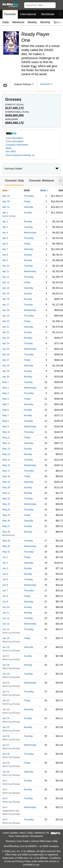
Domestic (10, 14)
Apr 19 (6, 316)
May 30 (6, 546)
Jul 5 (5, 819)
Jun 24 (6, 718)
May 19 (6, 482)
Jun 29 (6, 763)
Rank (43, 190)
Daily (6, 22)
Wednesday (30, 233)
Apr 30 (6, 377)
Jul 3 (5, 798)
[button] (59, 5)
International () (17, 112)
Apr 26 (6, 354)
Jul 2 (5, 789)
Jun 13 (6, 624)
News (9, 148)
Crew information (15, 141)
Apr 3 (5, 227)
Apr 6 (5, 244)
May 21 (6, 493)
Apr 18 (6, 310)
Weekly (32, 22)
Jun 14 (6, 629)
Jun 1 (5, 557)
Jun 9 (5, 602)
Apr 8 (5, 255)
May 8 (6, 421)
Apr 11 (6, 271)
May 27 (6, 526)
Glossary (10, 841)
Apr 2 (5, 221)
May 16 (6, 465)
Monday (28, 221)
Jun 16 (6, 647)
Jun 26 (6, 736)
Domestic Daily (15, 181)
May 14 (6, 454)
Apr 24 (6, 343)
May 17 (6, 471)
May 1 (6, 382)
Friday (27, 201)
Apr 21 (6, 327)
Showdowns (37, 836)
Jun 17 (6, 656)
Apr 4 (5, 233)
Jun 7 (5, 590)
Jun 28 (6, 754)
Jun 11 (6, 613)
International (28, 14)
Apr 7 (5, 249)
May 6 (6, 410)
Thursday (29, 196)
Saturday (29, 207)
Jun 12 (6, 618)
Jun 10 (6, 607)
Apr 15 (6, 293)
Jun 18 (6, 665)
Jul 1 (5, 781)
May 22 (6, 498)
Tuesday (28, 227)
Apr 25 (6, 349)
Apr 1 (5, 213)
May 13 (6, 449)
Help (55, 841)
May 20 (6, 487)
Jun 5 (5, 579)
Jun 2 (5, 563)
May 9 (6, 426)
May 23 (6, 504)
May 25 (6, 515)
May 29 (6, 541)
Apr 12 (6, 277)
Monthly (45, 22)
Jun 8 (5, 596)
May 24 (6, 510)
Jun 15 (6, 638)
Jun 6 (5, 585)
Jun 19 (6, 674)
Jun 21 (6, 692)
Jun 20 (6, 683)
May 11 (6, 438)
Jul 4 (5, 807)
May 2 (6, 388)
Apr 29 (6, 371)
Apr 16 (6, 299)
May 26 (6, 521)
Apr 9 (5, 260)
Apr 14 (6, 288)
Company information (17, 145)
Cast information (14, 138)
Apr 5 (5, 238)
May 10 (6, 432)
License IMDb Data (41, 841)
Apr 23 (6, 338)
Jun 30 (6, 772)
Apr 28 (6, 366)
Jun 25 (6, 727)
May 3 (6, 393)
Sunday (28, 213)
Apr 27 (6, 360)
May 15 (6, 460)
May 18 (6, 476)
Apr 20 (6, 321)
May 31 (6, 552)
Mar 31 (6, 207)
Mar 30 (6, 201)
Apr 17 (6, 305)
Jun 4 (5, 574)
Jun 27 (6, 745)
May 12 (6, 443)
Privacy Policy (23, 861)
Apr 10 (6, 266)
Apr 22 (6, 332)
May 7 (6, 415)
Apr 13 (6, 282)
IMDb (45, 846)
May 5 (6, 404)
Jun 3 (5, 568)
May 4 (6, 399)
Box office (11, 151)
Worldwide (48, 14)
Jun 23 (6, 709)
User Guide (23, 841)
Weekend (18, 22)
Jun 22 (6, 700)
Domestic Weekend (41, 181)
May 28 (6, 532)
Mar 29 (6, 196)
